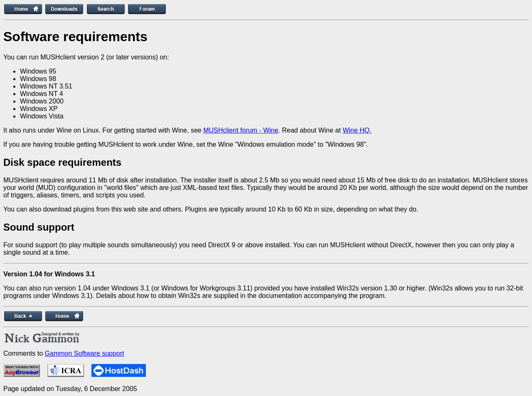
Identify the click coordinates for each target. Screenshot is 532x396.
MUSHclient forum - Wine (241, 130)
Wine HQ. (357, 130)
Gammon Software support (85, 353)
